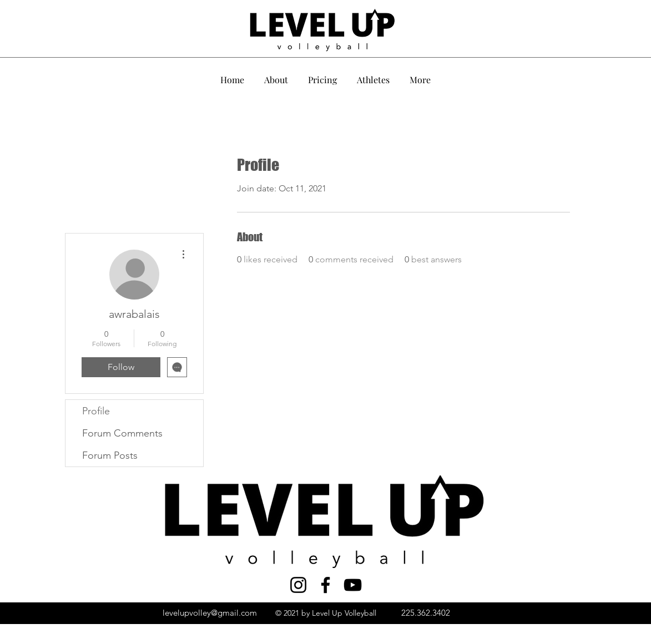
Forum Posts (110, 455)
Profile (96, 411)
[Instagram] (298, 585)
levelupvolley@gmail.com (210, 613)
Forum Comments (122, 433)
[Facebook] (325, 585)
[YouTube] (353, 585)
